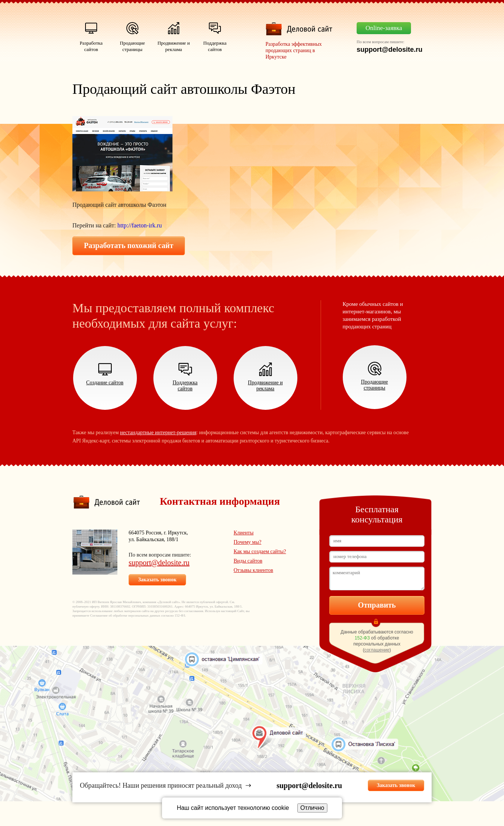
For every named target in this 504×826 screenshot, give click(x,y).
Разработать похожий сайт (129, 245)
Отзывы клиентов (253, 570)
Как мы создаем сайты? (260, 551)
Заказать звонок (157, 580)
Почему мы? (247, 542)
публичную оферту (86, 606)
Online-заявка (384, 28)
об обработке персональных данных (135, 615)
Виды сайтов (248, 561)
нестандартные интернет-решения (158, 433)
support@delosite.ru (159, 563)
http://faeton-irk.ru (140, 225)
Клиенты (244, 533)
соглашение (377, 650)
